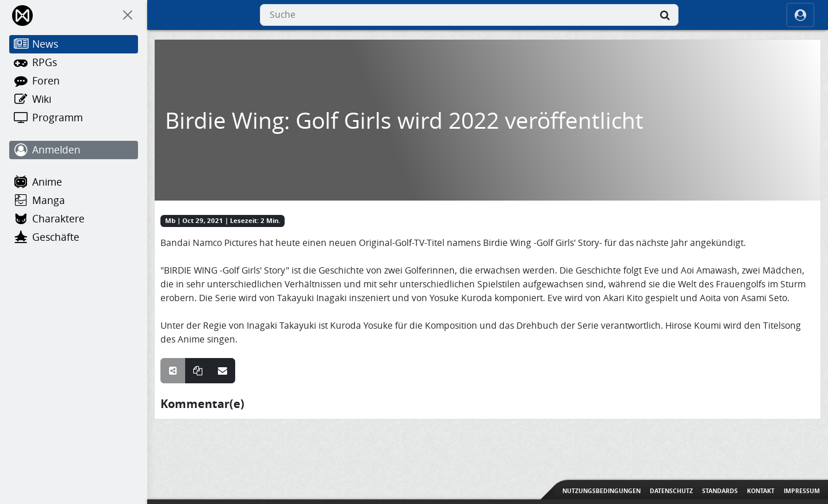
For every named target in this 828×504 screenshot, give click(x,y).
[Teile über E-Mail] (223, 371)
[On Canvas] (128, 15)
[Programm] (74, 118)
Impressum (802, 491)
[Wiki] (74, 99)
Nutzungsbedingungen (601, 491)
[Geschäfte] (74, 237)
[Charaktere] (74, 219)
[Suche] (665, 15)
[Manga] (74, 201)
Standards (720, 491)
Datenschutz (671, 491)
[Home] (23, 15)
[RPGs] (74, 63)
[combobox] (469, 15)
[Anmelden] (74, 150)
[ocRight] (800, 15)
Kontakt (761, 491)
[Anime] (74, 182)
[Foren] (74, 81)
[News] (74, 44)
